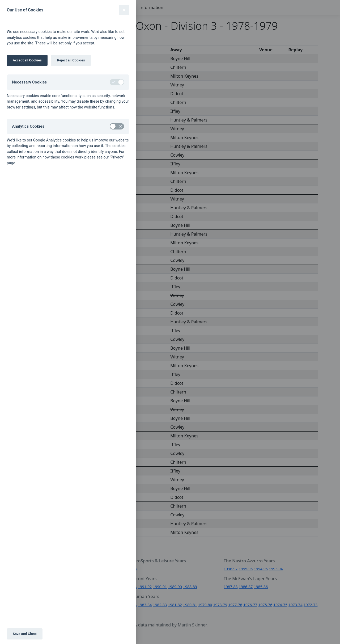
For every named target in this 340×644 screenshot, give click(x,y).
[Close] (124, 10)
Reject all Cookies (71, 60)
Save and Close (25, 634)
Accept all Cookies (27, 60)
